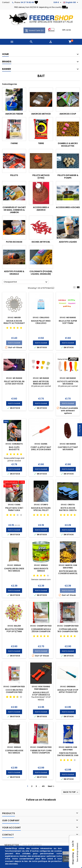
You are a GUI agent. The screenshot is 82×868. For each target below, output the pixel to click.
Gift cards (67, 30)
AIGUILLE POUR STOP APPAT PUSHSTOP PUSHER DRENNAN (68, 692)
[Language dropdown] (71, 2)
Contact (6, 2)
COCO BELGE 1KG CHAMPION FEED (14, 691)
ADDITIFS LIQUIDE (68, 242)
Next (51, 786)
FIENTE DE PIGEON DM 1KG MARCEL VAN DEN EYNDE (68, 755)
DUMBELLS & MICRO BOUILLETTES (68, 145)
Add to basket (14, 343)
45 (43, 786)
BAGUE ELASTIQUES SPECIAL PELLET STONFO (41, 510)
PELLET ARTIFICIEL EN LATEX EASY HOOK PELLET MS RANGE (14, 384)
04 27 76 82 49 (27, 2)
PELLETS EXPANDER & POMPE (68, 177)
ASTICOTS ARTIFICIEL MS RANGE (68, 383)
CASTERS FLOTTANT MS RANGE (68, 448)
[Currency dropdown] (58, 2)
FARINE (14, 143)
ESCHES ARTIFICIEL (41, 242)
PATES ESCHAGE (14, 242)
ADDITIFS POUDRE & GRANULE (14, 273)
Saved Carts (33, 30)
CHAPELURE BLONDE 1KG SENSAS (14, 570)
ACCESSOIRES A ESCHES (68, 207)
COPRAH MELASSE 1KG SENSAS (14, 752)
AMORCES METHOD (41, 114)
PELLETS (14, 175)
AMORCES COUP (68, 114)
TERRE (41, 143)
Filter (80, 431)
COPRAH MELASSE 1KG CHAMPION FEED (68, 630)
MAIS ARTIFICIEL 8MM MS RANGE (41, 383)
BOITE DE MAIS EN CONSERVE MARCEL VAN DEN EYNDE (68, 573)
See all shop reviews (77, 852)
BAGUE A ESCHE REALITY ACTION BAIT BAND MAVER (14, 323)
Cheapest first (26, 282)
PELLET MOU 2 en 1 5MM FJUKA (14, 509)
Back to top (71, 792)
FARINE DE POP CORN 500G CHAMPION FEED (41, 753)
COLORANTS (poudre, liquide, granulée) (41, 273)
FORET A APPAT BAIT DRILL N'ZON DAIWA (41, 448)
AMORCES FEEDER (14, 114)
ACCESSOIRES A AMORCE (41, 209)
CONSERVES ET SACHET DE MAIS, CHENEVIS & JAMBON (14, 210)
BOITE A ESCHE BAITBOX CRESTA (68, 509)
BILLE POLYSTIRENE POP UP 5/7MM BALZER (14, 631)
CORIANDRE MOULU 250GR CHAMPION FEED (41, 631)
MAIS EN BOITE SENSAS (41, 570)
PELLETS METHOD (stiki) (41, 177)
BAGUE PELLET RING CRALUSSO (41, 322)
